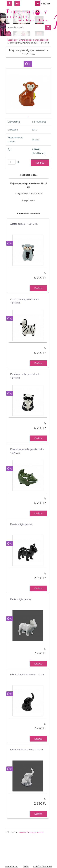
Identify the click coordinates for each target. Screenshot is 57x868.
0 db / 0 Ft (46, 4)
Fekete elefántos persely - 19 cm (27, 674)
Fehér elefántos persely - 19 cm (27, 749)
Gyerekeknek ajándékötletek (33, 40)
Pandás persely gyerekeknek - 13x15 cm (26, 376)
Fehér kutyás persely (21, 599)
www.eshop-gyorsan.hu (31, 832)
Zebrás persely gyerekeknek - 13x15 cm (25, 301)
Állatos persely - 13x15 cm (24, 224)
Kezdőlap (12, 40)
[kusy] (12, 162)
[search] (48, 28)
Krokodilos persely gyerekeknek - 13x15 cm (27, 451)
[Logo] (27, 15)
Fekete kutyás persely (21, 524)
